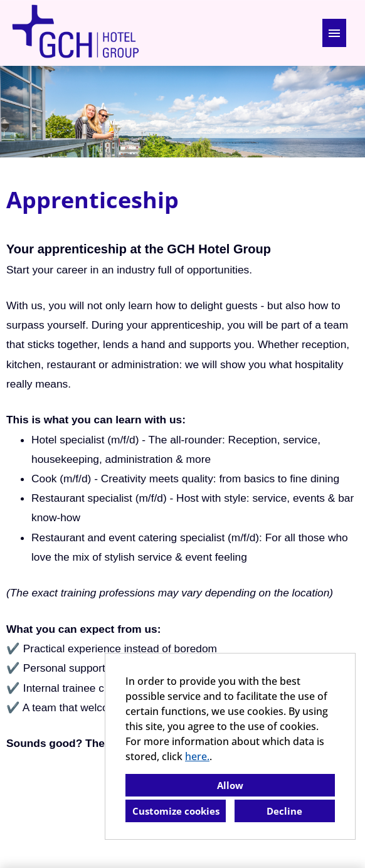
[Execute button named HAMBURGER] (334, 33)
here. (197, 756)
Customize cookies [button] (176, 811)
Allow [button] (230, 785)
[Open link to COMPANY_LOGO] (75, 33)
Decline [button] (284, 811)
